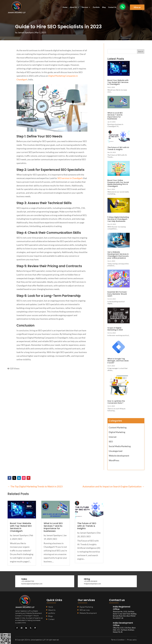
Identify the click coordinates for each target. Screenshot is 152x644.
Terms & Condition (118, 640)
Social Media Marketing (120, 446)
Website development (119, 456)
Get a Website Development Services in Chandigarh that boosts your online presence (118, 255)
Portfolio (96, 7)
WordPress (114, 460)
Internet (113, 437)
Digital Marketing (117, 432)
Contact (51, 619)
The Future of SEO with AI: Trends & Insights (118, 148)
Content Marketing (118, 427)
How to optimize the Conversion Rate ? (116, 402)
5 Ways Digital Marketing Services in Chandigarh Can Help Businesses (118, 219)
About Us (73, 7)
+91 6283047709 (28, 581)
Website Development (88, 613)
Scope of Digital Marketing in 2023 (115, 329)
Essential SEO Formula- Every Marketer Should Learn (117, 294)
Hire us (137, 7)
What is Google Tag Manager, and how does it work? (118, 361)
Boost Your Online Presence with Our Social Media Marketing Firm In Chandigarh (118, 183)
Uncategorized (116, 451)
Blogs (50, 616)
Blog (104, 7)
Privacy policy (132, 640)
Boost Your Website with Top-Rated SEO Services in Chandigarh (118, 82)
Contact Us (112, 7)
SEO (111, 441)
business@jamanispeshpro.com (32, 584)
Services (85, 7)
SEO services (85, 610)
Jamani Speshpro (26, 32)
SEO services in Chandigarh (70, 178)
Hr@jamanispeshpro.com (92, 584)
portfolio (52, 613)
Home (65, 7)
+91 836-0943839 (91, 581)
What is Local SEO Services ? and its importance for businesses (115, 116)
